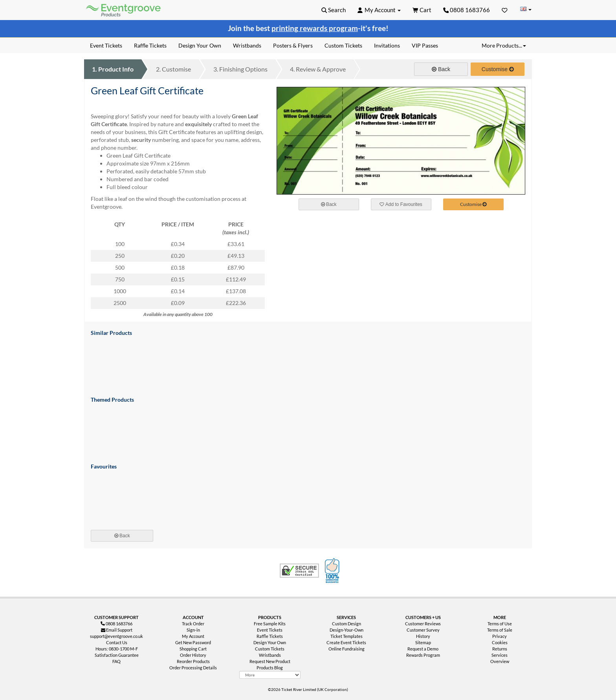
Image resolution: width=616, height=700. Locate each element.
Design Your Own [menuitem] (200, 45)
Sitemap (423, 642)
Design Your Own (270, 642)
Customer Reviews (423, 624)
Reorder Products (193, 661)
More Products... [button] (504, 45)
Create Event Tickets (346, 642)
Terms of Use (500, 624)
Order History (193, 655)
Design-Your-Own (346, 630)
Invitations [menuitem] (387, 45)
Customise (173, 69)
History (423, 636)
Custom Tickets (270, 649)
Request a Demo (423, 649)
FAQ (116, 661)
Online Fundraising (346, 649)
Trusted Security (299, 571)
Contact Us (117, 642)
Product (113, 69)
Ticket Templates (346, 636)
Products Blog (270, 668)
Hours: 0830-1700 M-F (117, 649)
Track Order (193, 624)
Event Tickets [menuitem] (106, 45)
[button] (334, 10)
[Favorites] (505, 10)
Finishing (240, 69)
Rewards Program (423, 655)
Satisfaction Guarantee (117, 655)
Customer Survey (423, 630)
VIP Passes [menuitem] (425, 45)
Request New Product (270, 661)
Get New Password (193, 642)
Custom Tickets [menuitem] (343, 45)
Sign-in (193, 630)
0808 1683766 (467, 10)
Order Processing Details (193, 668)
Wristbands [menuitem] (247, 45)
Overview (500, 661)
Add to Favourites (401, 204)
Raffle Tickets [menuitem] (150, 45)
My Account (193, 636)
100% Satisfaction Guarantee (333, 571)
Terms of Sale (500, 630)
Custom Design (346, 624)
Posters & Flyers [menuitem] (293, 45)
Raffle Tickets (270, 636)
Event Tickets (270, 630)
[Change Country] (526, 10)
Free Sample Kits (270, 624)
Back (441, 69)
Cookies (500, 642)
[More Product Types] (270, 675)
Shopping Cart (193, 649)
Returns (500, 649)
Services (500, 655)
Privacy (500, 636)
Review (318, 69)
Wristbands (270, 655)
